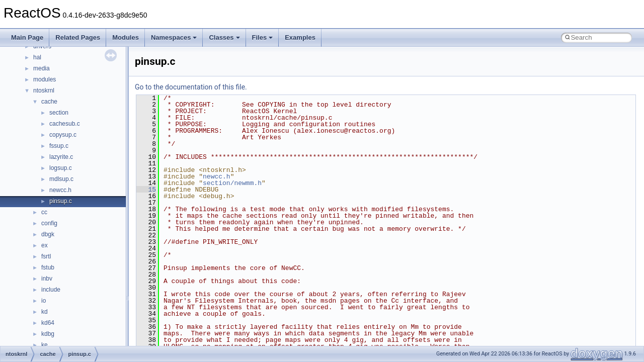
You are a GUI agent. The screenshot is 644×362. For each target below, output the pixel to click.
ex (45, 245)
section (59, 113)
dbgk (48, 234)
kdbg (48, 334)
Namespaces (174, 37)
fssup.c (59, 146)
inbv (47, 279)
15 (146, 190)
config (49, 223)
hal (37, 57)
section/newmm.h (232, 183)
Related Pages (78, 37)
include (51, 290)
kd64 (48, 323)
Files (263, 37)
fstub (48, 267)
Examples (300, 37)
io (44, 301)
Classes (224, 37)
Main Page (27, 37)
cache (49, 102)
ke (45, 345)
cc (44, 212)
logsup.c (61, 168)
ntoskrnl (44, 90)
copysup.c (63, 135)
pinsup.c (61, 201)
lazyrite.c (61, 157)
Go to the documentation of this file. (191, 87)
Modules (126, 37)
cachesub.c (65, 124)
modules (45, 79)
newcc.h (60, 190)
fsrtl (46, 256)
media (42, 68)
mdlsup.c (61, 179)
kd (45, 312)
